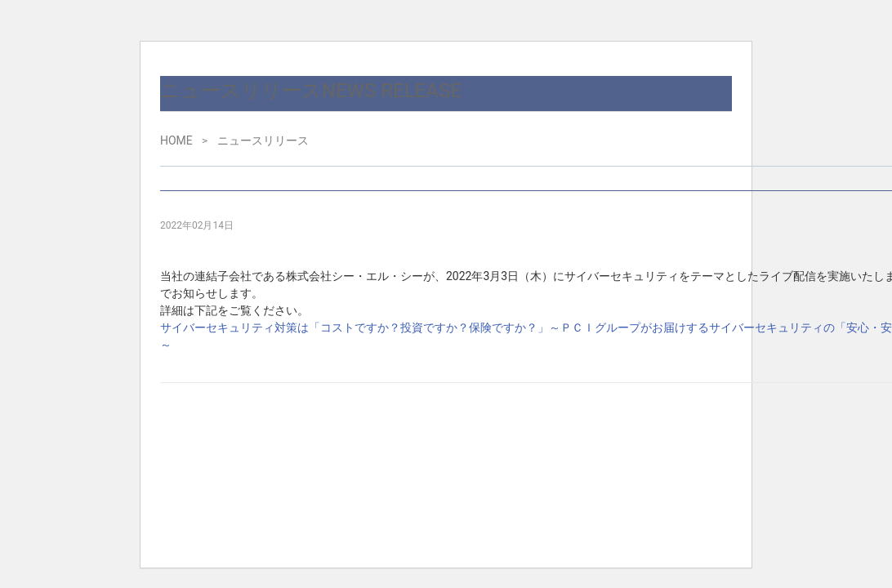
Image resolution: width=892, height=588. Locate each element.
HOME (176, 140)
